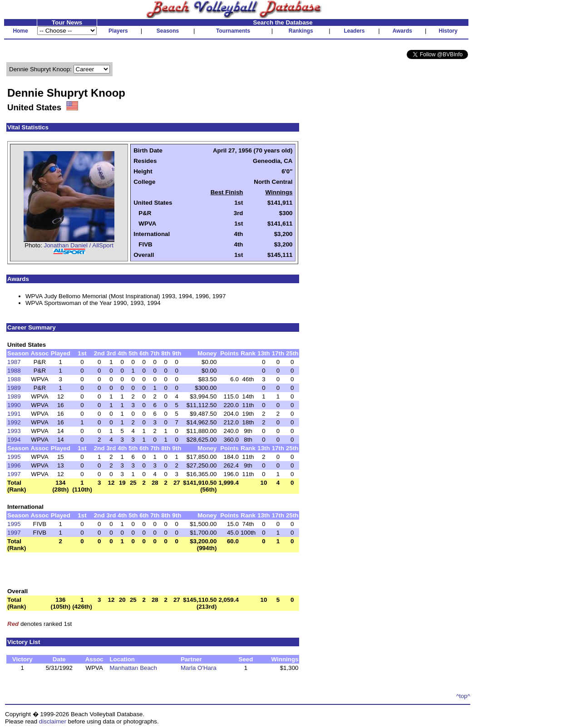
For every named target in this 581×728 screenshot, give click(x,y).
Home (20, 31)
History (448, 31)
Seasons (168, 31)
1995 (14, 457)
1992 (14, 422)
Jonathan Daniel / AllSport (79, 245)
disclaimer (53, 721)
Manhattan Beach (133, 668)
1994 (14, 440)
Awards (402, 31)
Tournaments (233, 31)
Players (118, 31)
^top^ (463, 696)
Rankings (301, 31)
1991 (14, 414)
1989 (14, 388)
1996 (14, 465)
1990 (14, 405)
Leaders (354, 31)
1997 (14, 474)
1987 (14, 362)
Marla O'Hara (199, 668)
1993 (14, 431)
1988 (14, 371)
